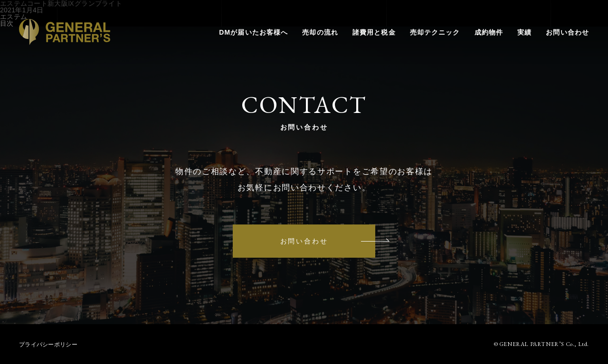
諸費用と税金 (374, 32)
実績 (524, 32)
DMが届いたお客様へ (253, 32)
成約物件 (489, 32)
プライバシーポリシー (48, 345)
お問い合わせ (567, 32)
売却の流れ (320, 32)
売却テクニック (435, 32)
